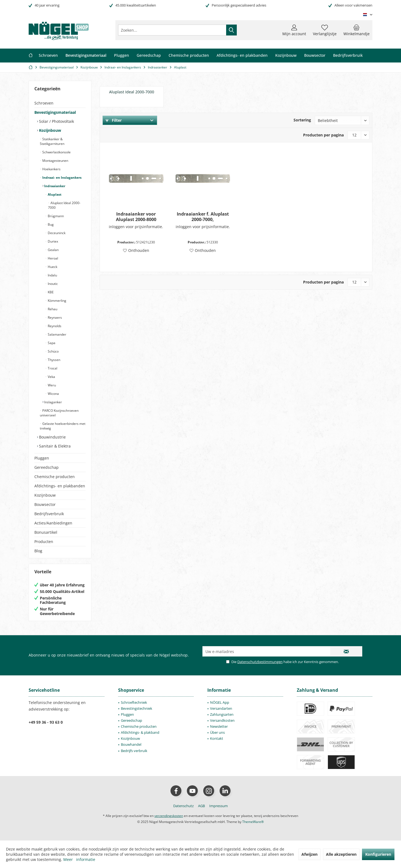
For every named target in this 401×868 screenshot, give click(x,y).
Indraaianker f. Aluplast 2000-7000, (203, 217)
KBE (50, 292)
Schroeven (44, 103)
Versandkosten (222, 720)
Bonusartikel (46, 532)
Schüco (53, 351)
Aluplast (54, 194)
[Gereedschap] (149, 56)
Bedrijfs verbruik (134, 751)
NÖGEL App (220, 702)
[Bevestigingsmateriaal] (86, 56)
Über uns (217, 732)
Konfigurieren (378, 854)
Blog (38, 551)
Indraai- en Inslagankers (62, 178)
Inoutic (52, 284)
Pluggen (42, 458)
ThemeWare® (253, 822)
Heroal (53, 258)
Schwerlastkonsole (56, 152)
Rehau (52, 309)
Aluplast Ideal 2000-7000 (64, 205)
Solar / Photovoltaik (56, 121)
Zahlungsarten (222, 714)
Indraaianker (54, 186)
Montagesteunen (55, 161)
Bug (50, 224)
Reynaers (54, 317)
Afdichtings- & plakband (140, 732)
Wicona (53, 394)
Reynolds (54, 326)
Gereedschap (47, 467)
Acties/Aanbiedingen (53, 523)
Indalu (52, 275)
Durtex (53, 241)
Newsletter (219, 726)
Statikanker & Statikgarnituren (52, 141)
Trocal (52, 368)
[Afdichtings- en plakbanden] (242, 56)
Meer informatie (79, 859)
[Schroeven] (48, 56)
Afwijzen (309, 854)
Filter (114, 120)
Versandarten (221, 708)
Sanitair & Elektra (54, 446)
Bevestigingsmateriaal (55, 112)
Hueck (52, 267)
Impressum (219, 806)
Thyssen (54, 360)
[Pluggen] (122, 56)
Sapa (51, 343)
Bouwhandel (131, 744)
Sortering (302, 120)
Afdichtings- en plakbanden (60, 486)
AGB (201, 806)
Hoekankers (51, 169)
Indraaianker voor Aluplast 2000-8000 (136, 217)
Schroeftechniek (134, 702)
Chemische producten (55, 477)
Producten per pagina (323, 135)
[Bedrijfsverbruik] (348, 56)
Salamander (57, 334)
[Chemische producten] (189, 56)
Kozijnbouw (50, 130)
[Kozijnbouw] (286, 56)
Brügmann (55, 216)
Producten (44, 542)
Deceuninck (56, 233)
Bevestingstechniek (137, 708)
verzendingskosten (169, 816)
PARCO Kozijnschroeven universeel (59, 413)
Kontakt (217, 738)
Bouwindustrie (52, 437)
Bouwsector (45, 504)
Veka (51, 377)
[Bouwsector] (315, 56)
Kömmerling (57, 301)
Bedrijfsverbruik (49, 514)
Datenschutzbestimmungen (260, 662)
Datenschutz (183, 806)
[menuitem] (357, 30)
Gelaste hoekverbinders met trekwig (63, 426)
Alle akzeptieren (341, 854)
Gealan (53, 250)
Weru (51, 385)
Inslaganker (53, 402)
